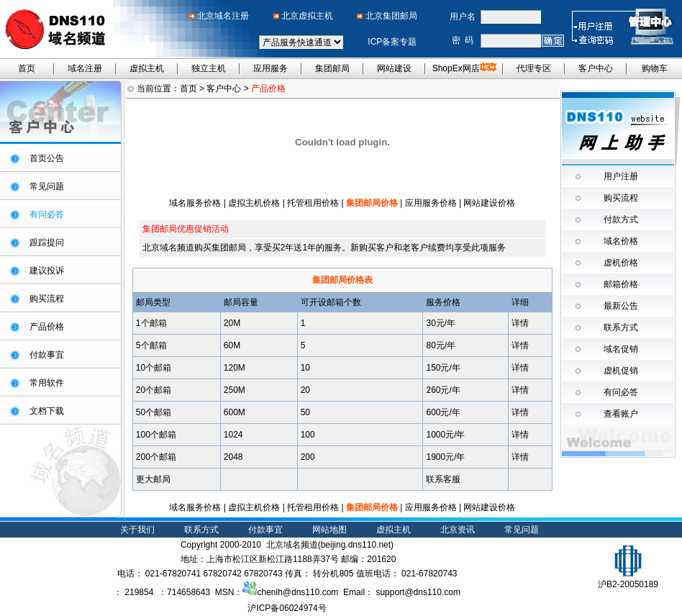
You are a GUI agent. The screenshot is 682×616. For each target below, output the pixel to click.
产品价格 (47, 327)
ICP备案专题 (392, 42)
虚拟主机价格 (255, 203)
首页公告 (47, 158)
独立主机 (209, 68)
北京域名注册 (223, 16)
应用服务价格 (431, 203)
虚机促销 (621, 371)
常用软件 (47, 383)
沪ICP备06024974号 (287, 608)
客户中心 (596, 68)
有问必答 (621, 392)
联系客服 (443, 479)
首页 (27, 68)
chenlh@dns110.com (290, 592)
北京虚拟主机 (307, 16)
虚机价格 (621, 263)
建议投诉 (47, 271)
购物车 (655, 68)
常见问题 (47, 186)
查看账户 (621, 414)
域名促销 (621, 349)
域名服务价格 (195, 203)
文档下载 (47, 411)
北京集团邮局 (391, 16)
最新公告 (621, 306)
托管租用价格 (313, 203)
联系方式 (621, 327)
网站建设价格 (489, 203)
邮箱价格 (621, 284)
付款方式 (621, 219)
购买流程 (47, 299)
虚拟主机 (147, 68)
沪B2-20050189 (628, 579)
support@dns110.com (418, 592)
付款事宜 (47, 355)
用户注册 (621, 176)
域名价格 (621, 241)
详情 (520, 323)
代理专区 (534, 68)
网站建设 (394, 68)
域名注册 (85, 68)
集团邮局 (332, 68)
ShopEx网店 (464, 68)
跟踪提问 (47, 243)
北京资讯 (458, 530)
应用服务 (270, 68)
